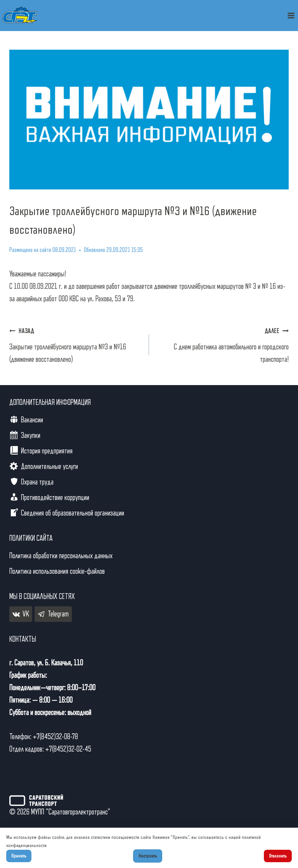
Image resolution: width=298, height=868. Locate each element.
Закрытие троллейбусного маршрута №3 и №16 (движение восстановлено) (75, 344)
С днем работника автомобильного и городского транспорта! (223, 344)
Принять (19, 856)
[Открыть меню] (291, 15)
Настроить (148, 856)
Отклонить (278, 856)
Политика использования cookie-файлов (57, 571)
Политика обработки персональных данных (61, 556)
